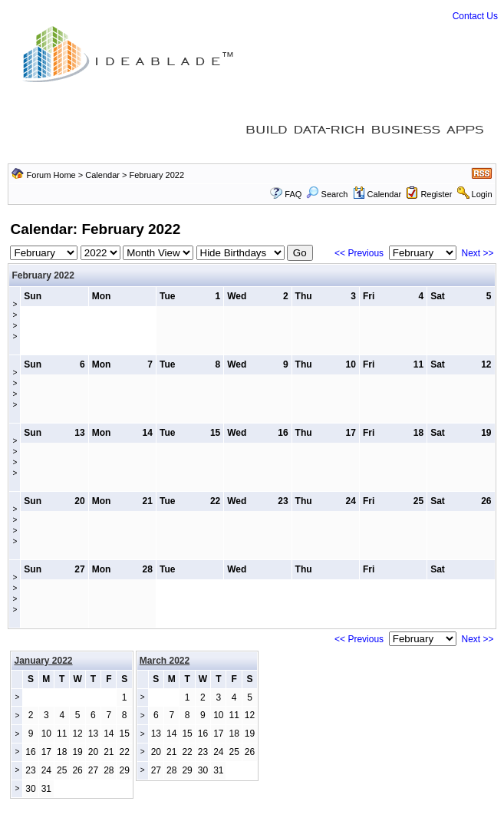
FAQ (293, 194)
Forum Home (51, 175)
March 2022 (165, 661)
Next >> (477, 253)
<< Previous (359, 253)
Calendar (102, 175)
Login (482, 194)
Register (436, 194)
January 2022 (43, 661)
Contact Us (475, 16)
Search (327, 194)
